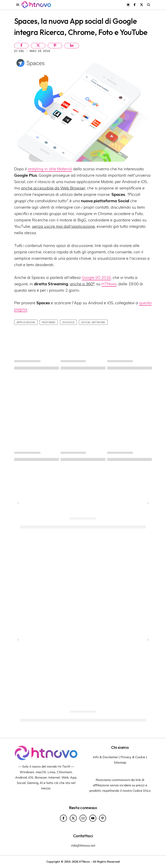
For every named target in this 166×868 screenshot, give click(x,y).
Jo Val (20, 51)
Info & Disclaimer (105, 757)
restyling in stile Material (50, 169)
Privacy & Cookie (133, 757)
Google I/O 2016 (96, 277)
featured (49, 322)
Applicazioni (26, 322)
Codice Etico (142, 791)
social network (93, 322)
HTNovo (109, 284)
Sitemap (120, 762)
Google (68, 322)
